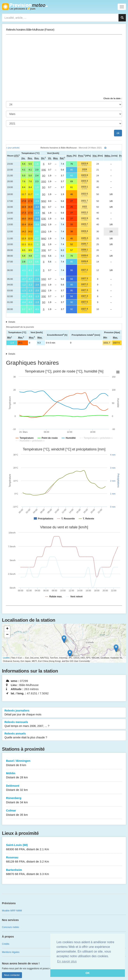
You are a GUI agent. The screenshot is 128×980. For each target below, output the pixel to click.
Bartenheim (64, 872)
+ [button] (7, 629)
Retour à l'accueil (25, 7)
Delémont (64, 788)
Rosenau (64, 860)
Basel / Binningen (64, 763)
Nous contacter (12, 975)
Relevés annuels (64, 736)
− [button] (7, 635)
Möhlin (64, 776)
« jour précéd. (13, 148)
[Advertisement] (64, 66)
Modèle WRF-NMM (12, 911)
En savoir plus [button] (67, 961)
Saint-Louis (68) (64, 847)
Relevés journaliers (64, 713)
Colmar (64, 813)
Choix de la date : (113, 98)
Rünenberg (64, 800)
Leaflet (6, 658)
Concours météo (10, 927)
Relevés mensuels (64, 724)
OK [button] (88, 973)
